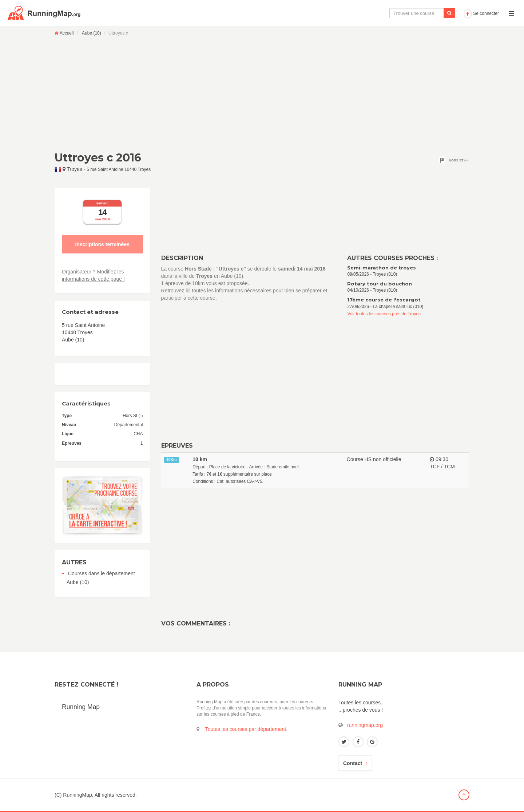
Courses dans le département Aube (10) (101, 578)
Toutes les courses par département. (246, 729)
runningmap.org (365, 725)
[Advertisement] (262, 93)
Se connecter (481, 13)
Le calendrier (388, 13)
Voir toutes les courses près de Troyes (384, 314)
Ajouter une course (435, 13)
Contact (355, 763)
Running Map (81, 707)
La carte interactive (340, 13)
